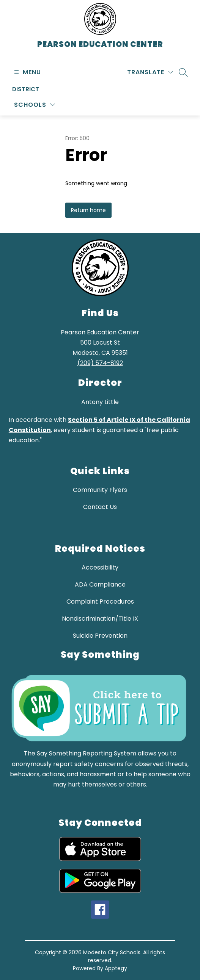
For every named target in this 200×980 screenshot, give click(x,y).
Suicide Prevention (100, 636)
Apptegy (116, 968)
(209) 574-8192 (100, 363)
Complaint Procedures (100, 602)
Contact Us (100, 507)
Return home (88, 210)
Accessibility (100, 567)
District (26, 89)
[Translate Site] (150, 72)
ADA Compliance (100, 584)
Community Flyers (100, 490)
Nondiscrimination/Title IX (100, 619)
